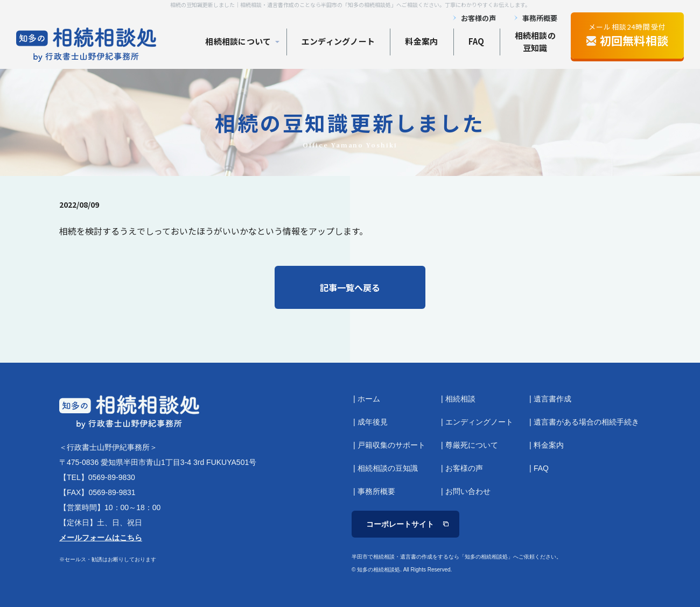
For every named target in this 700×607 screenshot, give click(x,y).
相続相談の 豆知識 (535, 41)
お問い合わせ (468, 491)
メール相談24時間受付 (627, 35)
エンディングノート (338, 41)
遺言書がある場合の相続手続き (586, 422)
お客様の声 (478, 18)
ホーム (369, 399)
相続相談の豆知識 (388, 468)
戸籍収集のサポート (391, 445)
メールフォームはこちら (101, 538)
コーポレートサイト (400, 524)
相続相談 (460, 399)
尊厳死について (472, 445)
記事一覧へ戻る (350, 287)
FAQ (477, 41)
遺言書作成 (552, 399)
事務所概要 (540, 18)
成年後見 (373, 422)
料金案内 (421, 41)
